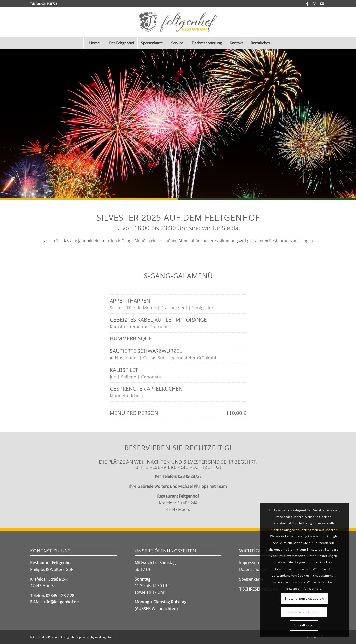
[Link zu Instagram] (315, 4)
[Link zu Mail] (322, 4)
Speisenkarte (251, 579)
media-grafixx (104, 637)
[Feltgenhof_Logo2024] (178, 22)
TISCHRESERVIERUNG (259, 589)
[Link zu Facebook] (307, 4)
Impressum (250, 563)
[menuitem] (94, 43)
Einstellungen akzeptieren (304, 598)
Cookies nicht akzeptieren (304, 612)
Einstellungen (304, 625)
